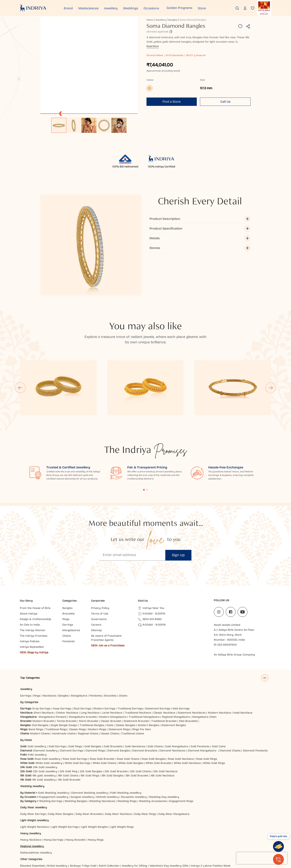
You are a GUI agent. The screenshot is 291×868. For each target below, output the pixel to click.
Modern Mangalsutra (113, 674)
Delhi (229, 836)
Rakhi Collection (109, 823)
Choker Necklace (67, 670)
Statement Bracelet (136, 678)
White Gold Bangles (131, 720)
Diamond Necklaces (172, 708)
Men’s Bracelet (89, 678)
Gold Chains (155, 704)
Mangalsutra (79, 653)
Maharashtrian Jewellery (36, 810)
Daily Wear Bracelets (89, 771)
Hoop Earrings (62, 666)
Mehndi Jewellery (107, 754)
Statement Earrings (158, 666)
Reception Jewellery (134, 754)
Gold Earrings (57, 704)
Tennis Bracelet (67, 678)
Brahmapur (117, 836)
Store (214, 8)
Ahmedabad (37, 836)
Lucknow (204, 840)
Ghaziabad (28, 840)
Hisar (94, 840)
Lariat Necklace (112, 670)
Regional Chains (88, 691)
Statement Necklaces (192, 670)
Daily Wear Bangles (61, 771)
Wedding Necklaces (102, 758)
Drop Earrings (41, 666)
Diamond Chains (230, 708)
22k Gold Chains (140, 729)
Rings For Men (142, 687)
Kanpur (179, 840)
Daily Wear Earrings (33, 771)
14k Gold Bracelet (69, 737)
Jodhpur (167, 840)
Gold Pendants (200, 704)
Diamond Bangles (119, 708)
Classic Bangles (126, 683)
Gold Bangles (93, 704)
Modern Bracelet (43, 678)
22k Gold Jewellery (45, 729)
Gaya (253, 836)
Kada (110, 683)
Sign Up (178, 512)
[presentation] (262, 858)
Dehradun (217, 836)
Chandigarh (135, 836)
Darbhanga (201, 836)
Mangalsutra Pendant (53, 674)
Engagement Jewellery (54, 754)
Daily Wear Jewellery (34, 765)
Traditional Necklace (138, 670)
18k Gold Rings (90, 733)
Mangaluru (233, 840)
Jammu (155, 840)
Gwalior (69, 840)
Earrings (26, 653)
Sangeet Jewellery (82, 754)
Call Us (225, 102)
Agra (23, 836)
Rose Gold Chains (128, 716)
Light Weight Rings (122, 784)
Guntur (42, 840)
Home (150, 20)
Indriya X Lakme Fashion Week (211, 823)
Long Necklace (90, 670)
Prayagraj (47, 844)
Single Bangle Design (64, 683)
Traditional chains (133, 691)
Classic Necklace (164, 670)
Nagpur (261, 840)
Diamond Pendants (255, 708)
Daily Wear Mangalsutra (174, 771)
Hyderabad (119, 840)
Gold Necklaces (135, 704)
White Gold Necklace (187, 720)
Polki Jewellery (37, 712)
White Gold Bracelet (159, 720)
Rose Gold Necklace (181, 716)
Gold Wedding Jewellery (53, 750)
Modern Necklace (219, 670)
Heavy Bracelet (75, 797)
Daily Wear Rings (145, 771)
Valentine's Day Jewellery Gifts (169, 823)
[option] (59, 125)
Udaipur (122, 844)
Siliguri (100, 844)
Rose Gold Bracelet (102, 716)
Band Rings (36, 687)
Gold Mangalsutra (177, 704)
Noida (25, 844)
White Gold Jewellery (49, 720)
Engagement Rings (181, 758)
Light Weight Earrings (65, 784)
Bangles (173, 20)
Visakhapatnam (158, 844)
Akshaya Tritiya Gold (83, 823)
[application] (89, 65)
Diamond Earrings (72, 708)
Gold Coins (219, 704)
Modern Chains (40, 691)
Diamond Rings (95, 708)
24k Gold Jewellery (45, 725)
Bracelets (110, 653)
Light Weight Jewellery (34, 778)
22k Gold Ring (68, 729)
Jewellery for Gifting (134, 823)
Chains (123, 653)
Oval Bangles (40, 683)
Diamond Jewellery (45, 708)
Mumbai (248, 840)
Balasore (53, 836)
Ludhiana (218, 840)
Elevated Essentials (32, 823)
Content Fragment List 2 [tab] (147, 447)
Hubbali (105, 840)
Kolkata (191, 840)
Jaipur (144, 840)
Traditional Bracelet (164, 678)
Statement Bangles (174, 683)
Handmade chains (64, 691)
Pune (59, 844)
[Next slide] (271, 345)
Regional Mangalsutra (176, 674)
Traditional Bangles (92, 683)
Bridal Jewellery (57, 823)
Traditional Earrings (130, 666)
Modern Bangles (148, 683)
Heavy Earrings (53, 797)
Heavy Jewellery (31, 791)
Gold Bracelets (113, 704)
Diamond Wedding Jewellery (90, 750)
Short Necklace (44, 670)
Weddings (138, 8)
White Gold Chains (104, 720)
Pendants (96, 653)
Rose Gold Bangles (154, 716)
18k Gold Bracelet (137, 733)
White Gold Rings (214, 720)
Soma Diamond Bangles (193, 20)
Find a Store (172, 102)
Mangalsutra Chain (204, 674)
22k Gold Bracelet (116, 729)
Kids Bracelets (188, 678)
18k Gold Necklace (163, 733)
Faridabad (241, 836)
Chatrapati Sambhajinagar (161, 836)
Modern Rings (97, 687)
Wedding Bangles (76, 758)
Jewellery (117, 8)
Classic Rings (77, 687)
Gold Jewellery (37, 704)
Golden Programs (189, 8)
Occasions (161, 8)
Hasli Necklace (243, 670)
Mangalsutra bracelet (83, 674)
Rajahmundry (74, 844)
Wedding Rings (127, 758)
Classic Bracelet (111, 678)
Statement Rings (119, 687)
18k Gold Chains (68, 733)
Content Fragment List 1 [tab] (144, 447)
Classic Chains (110, 691)
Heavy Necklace (31, 797)
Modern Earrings (104, 666)
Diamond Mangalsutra (202, 708)
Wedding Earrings (51, 758)
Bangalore (79, 836)
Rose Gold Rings (207, 716)
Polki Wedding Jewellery (126, 750)
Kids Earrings (181, 666)
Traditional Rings (56, 687)
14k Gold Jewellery (44, 737)
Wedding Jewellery (32, 744)
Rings (37, 653)
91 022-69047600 (225, 602)
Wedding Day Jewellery (164, 754)
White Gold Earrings (78, 720)
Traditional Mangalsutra (144, 674)
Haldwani (82, 840)
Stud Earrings (82, 666)
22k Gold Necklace (165, 729)
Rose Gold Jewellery (48, 716)
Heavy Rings (96, 797)
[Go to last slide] (20, 345)
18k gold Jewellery (44, 733)
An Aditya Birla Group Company (234, 612)
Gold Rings (75, 704)
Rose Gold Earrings (75, 716)
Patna (35, 844)
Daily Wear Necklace (118, 771)
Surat (110, 844)
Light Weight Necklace (35, 784)
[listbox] (89, 123)
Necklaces (49, 653)
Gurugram (55, 840)
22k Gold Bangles (91, 729)
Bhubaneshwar (98, 836)
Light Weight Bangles (94, 784)
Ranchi (89, 844)
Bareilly (66, 836)
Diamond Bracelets (145, 708)
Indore (133, 840)
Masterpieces (92, 8)
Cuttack (186, 836)
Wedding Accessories (153, 758)
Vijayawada (137, 844)
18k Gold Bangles (112, 733)
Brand (70, 8)
